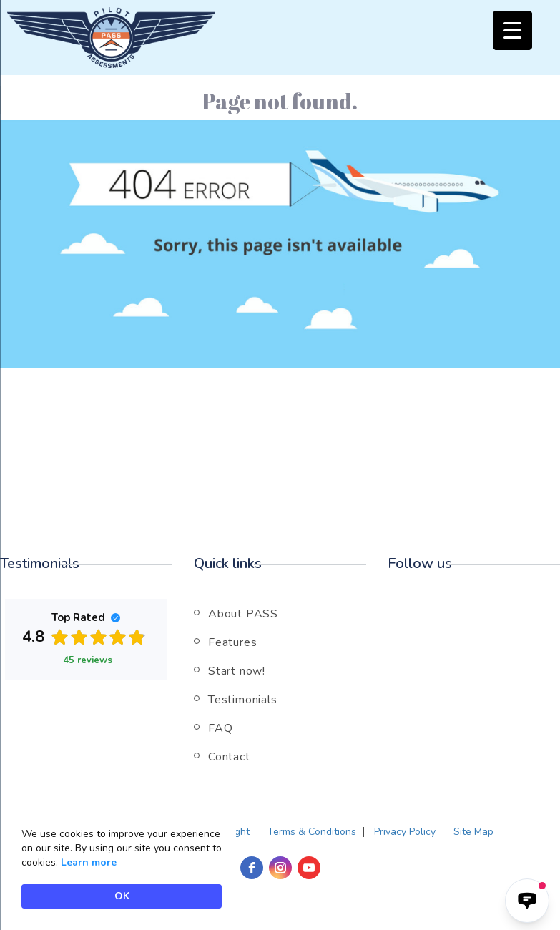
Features (232, 642)
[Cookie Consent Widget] (122, 868)
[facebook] (252, 868)
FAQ (220, 728)
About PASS (243, 614)
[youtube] (309, 868)
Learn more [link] (89, 862)
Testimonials (243, 700)
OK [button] (122, 896)
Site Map (473, 832)
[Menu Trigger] (512, 30)
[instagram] (280, 868)
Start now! (237, 671)
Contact (229, 757)
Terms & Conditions (312, 832)
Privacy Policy (405, 832)
